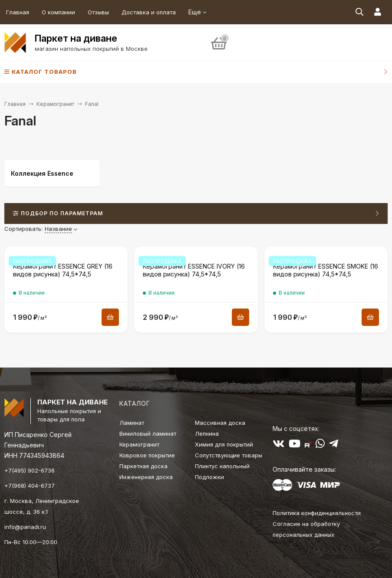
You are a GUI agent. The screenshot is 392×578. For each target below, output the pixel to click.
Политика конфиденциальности (317, 513)
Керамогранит (55, 104)
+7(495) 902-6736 (30, 470)
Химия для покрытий (224, 444)
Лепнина (207, 433)
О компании (58, 12)
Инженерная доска (146, 477)
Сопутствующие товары (229, 455)
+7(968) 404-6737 (30, 486)
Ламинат (132, 423)
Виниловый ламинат (148, 433)
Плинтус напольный (222, 466)
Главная (18, 12)
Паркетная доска (143, 466)
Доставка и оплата (149, 12)
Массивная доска (220, 423)
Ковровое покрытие (147, 455)
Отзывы (98, 12)
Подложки (209, 477)
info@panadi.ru (25, 527)
